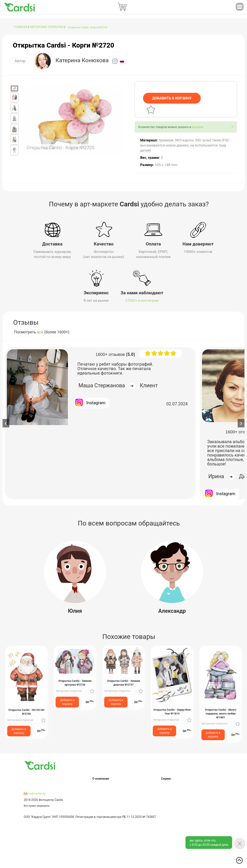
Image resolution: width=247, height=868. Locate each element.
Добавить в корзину (19, 731)
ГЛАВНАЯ (20, 27)
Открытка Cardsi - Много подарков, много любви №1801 (221, 714)
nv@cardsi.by (35, 793)
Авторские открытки (47, 27)
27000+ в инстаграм (142, 300)
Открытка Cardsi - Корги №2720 (88, 27)
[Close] (232, 127)
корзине (198, 127)
